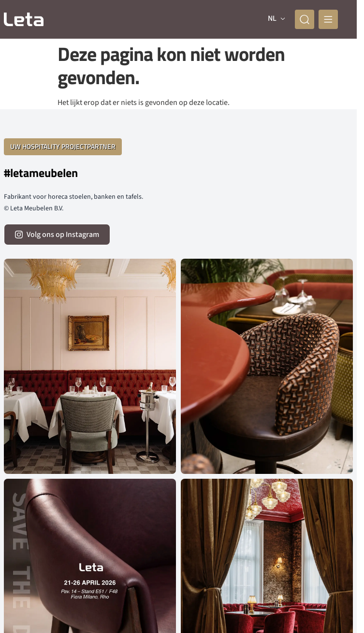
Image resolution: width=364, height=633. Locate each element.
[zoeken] (305, 19)
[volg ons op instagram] (57, 235)
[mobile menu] (328, 19)
